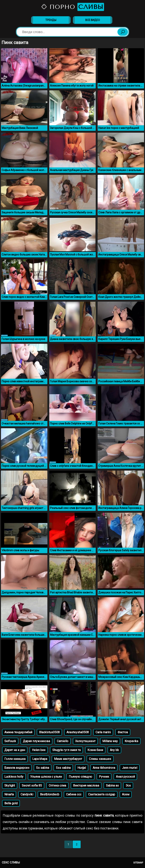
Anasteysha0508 (78, 732)
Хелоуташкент (85, 741)
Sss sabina (63, 768)
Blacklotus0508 (49, 732)
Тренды (51, 20)
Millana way (110, 741)
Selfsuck (10, 741)
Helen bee (39, 750)
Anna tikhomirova (104, 768)
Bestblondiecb (50, 794)
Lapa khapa (40, 759)
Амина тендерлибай (18, 732)
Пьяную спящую (80, 777)
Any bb (114, 750)
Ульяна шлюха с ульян (46, 777)
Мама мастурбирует (68, 759)
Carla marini (103, 732)
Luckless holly (14, 777)
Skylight (10, 786)
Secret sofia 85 (32, 786)
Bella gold (11, 803)
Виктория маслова (86, 786)
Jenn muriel (130, 768)
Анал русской (125, 777)
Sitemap (138, 863)
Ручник (104, 777)
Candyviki (27, 794)
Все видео (93, 20)
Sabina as (112, 786)
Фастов (123, 732)
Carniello (63, 741)
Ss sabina (43, 768)
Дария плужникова (36, 741)
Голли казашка (15, 759)
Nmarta (9, 794)
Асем (126, 794)
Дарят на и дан (15, 750)
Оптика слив (57, 786)
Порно (72, 7)
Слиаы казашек (100, 759)
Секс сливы (11, 863)
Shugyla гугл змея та (66, 750)
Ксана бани (95, 750)
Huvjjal (82, 768)
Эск (128, 786)
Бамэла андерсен (17, 768)
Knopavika (131, 741)
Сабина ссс (74, 794)
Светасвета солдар (102, 794)
